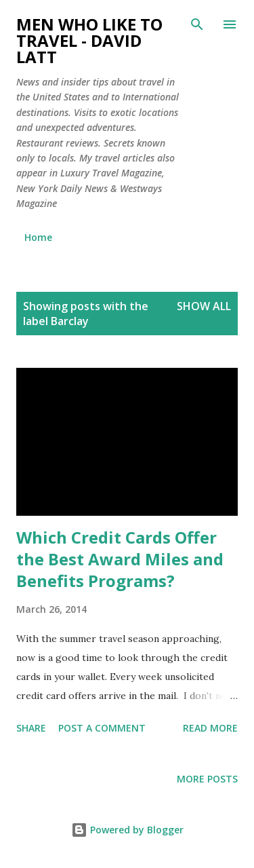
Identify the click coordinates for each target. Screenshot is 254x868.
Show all (204, 306)
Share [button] (31, 728)
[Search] (197, 24)
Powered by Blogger (127, 830)
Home (38, 237)
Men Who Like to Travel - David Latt (89, 40)
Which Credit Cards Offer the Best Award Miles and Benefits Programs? (120, 559)
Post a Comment (102, 728)
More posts (207, 779)
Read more (210, 728)
